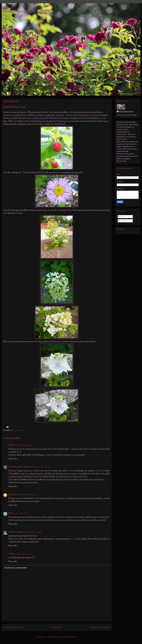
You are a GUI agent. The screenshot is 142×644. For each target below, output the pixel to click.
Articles (122, 217)
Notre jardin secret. (28, 10)
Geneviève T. (14, 495)
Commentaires (124, 221)
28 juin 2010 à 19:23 (41, 467)
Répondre (13, 459)
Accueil (57, 627)
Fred (10, 513)
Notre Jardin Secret (126, 112)
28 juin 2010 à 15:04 (23, 445)
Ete (13, 430)
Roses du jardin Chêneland (21, 467)
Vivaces (19, 430)
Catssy (12, 554)
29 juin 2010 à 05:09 (24, 554)
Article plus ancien (100, 627)
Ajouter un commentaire (15, 568)
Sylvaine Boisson (16, 532)
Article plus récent (13, 627)
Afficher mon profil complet (127, 115)
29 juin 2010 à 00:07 (29, 495)
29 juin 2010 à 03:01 (21, 513)
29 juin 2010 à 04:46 (33, 532)
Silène (11, 445)
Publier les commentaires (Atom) (63, 637)
